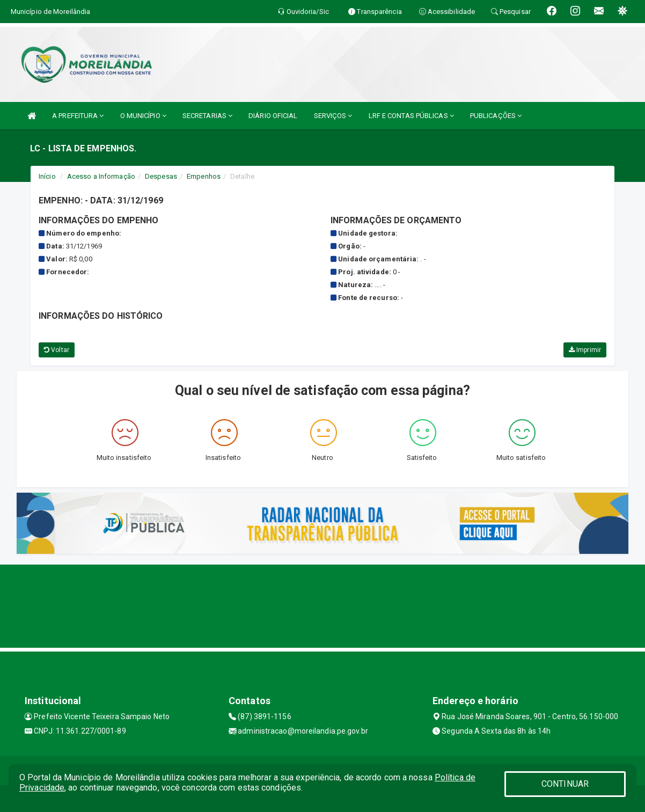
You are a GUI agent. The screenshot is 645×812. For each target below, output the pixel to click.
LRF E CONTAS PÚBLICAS (411, 116)
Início (47, 176)
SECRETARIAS (207, 116)
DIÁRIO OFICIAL (273, 116)
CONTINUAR (565, 784)
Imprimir (585, 350)
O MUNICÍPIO (143, 116)
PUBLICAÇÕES (496, 116)
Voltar (57, 350)
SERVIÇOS (333, 116)
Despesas (161, 176)
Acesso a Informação (101, 176)
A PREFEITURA (78, 116)
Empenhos (204, 176)
